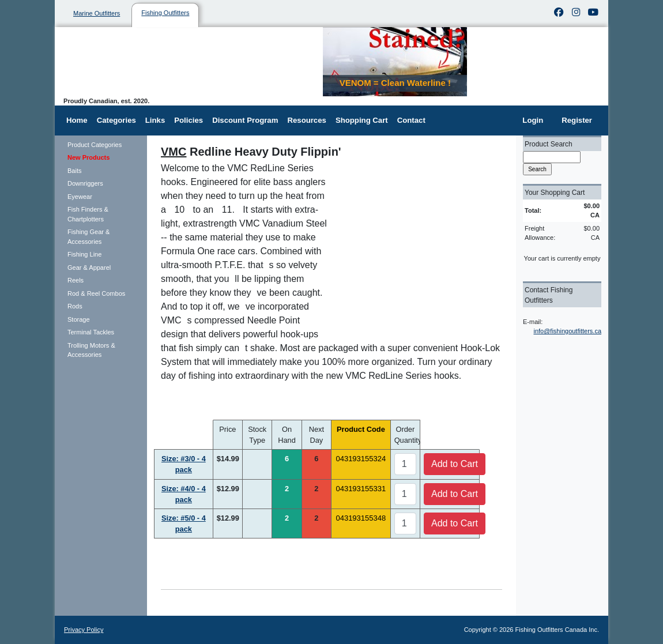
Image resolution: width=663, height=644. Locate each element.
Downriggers (85, 183)
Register (577, 120)
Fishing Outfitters (165, 13)
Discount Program (245, 120)
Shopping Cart (362, 120)
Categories (116, 120)
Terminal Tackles (91, 332)
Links (155, 120)
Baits (74, 171)
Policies (189, 120)
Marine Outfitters (97, 13)
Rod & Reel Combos (96, 293)
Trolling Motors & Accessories (91, 350)
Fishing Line (84, 254)
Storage (79, 319)
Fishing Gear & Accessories (88, 237)
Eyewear (80, 197)
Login (533, 120)
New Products (88, 157)
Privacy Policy (84, 630)
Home (77, 120)
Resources (306, 120)
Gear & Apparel (89, 268)
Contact (411, 120)
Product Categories (95, 145)
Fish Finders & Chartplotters (88, 214)
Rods (75, 306)
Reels (76, 280)
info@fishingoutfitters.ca (567, 331)
